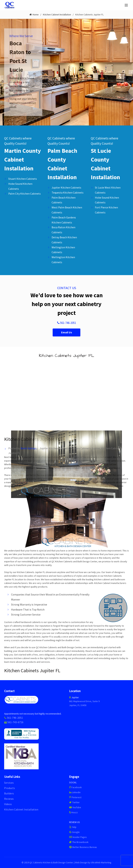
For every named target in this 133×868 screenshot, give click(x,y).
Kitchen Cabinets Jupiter (85, 448)
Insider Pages (78, 837)
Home (36, 15)
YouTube (75, 807)
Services (9, 783)
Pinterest (75, 797)
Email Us (67, 332)
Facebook (77, 787)
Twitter (74, 802)
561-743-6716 (15, 722)
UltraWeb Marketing (101, 862)
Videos (8, 804)
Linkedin (75, 792)
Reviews (9, 799)
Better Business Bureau (83, 847)
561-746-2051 (66, 323)
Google (74, 832)
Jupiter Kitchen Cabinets (54, 448)
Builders (9, 793)
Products (10, 788)
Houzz (73, 812)
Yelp (73, 827)
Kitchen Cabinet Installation (57, 15)
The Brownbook (79, 842)
